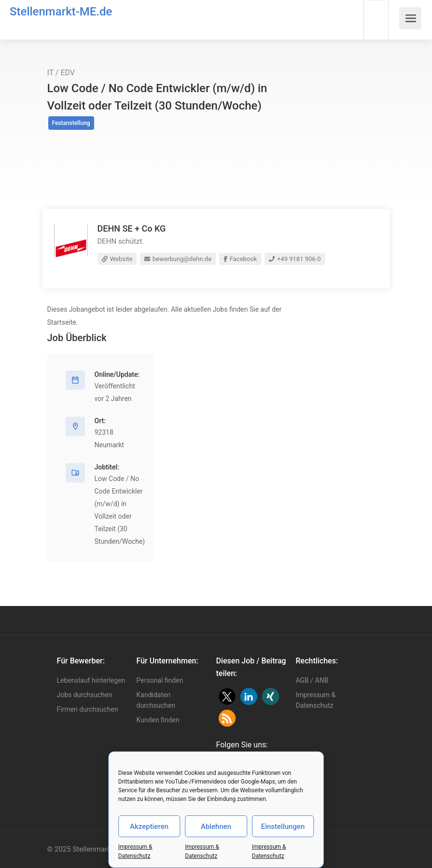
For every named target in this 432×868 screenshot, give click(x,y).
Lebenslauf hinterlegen (91, 680)
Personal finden (160, 680)
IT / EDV (61, 73)
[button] (227, 696)
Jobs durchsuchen (85, 695)
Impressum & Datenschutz (316, 700)
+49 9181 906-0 (295, 259)
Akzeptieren (149, 827)
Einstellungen (283, 827)
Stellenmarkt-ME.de (61, 12)
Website (117, 259)
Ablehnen (216, 827)
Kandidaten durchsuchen (156, 700)
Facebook (240, 259)
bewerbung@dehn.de (178, 259)
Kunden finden (158, 720)
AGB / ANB (312, 680)
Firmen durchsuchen (88, 709)
